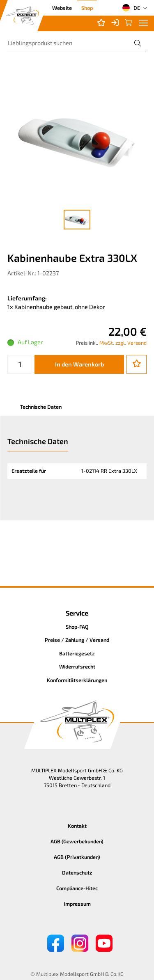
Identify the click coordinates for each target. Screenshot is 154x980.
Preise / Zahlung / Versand (77, 640)
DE (131, 8)
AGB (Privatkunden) (77, 857)
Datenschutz (77, 872)
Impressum (77, 904)
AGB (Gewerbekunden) (77, 841)
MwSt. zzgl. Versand (123, 343)
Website (62, 8)
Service (77, 613)
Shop (87, 8)
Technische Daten (41, 407)
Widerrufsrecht (77, 666)
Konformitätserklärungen (77, 680)
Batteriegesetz (77, 653)
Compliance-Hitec (77, 888)
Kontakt (77, 826)
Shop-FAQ (77, 627)
